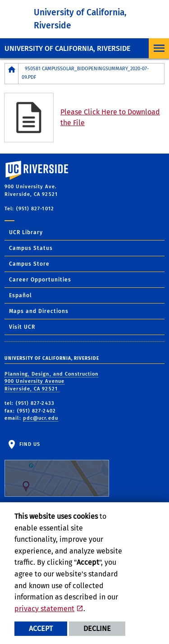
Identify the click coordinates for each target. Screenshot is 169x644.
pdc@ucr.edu (41, 418)
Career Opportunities (40, 280)
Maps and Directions (39, 311)
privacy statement (44, 609)
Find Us (57, 469)
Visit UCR (22, 327)
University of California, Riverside (67, 48)
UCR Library (26, 232)
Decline (97, 628)
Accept (41, 628)
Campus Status (31, 248)
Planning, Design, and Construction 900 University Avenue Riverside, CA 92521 (51, 381)
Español (21, 295)
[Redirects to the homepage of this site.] (12, 74)
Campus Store (29, 264)
